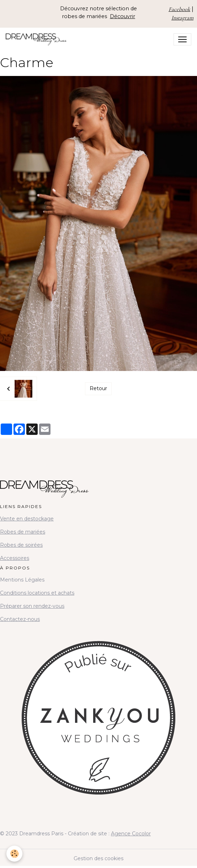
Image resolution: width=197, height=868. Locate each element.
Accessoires (15, 558)
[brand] (38, 39)
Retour (98, 388)
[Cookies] (14, 854)
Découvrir (123, 16)
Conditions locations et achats (37, 593)
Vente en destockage (27, 519)
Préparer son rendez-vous (32, 606)
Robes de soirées (21, 545)
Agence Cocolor (131, 834)
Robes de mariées (23, 532)
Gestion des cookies (98, 858)
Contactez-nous (20, 619)
